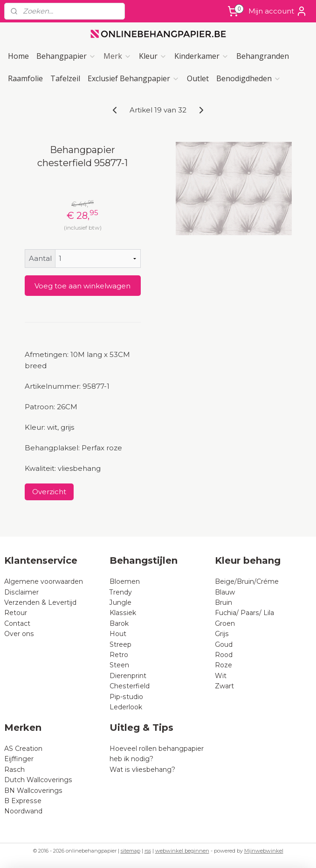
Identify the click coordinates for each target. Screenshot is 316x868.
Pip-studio (126, 697)
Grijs (222, 634)
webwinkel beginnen (182, 851)
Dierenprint (128, 676)
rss (148, 851)
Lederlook (126, 707)
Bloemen (125, 581)
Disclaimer (21, 592)
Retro (119, 655)
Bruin (223, 602)
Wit (221, 676)
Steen (119, 665)
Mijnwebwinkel (264, 851)
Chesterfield (131, 686)
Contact (17, 623)
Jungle (120, 602)
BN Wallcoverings (33, 791)
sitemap (131, 851)
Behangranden (263, 56)
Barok (119, 623)
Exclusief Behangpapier (134, 78)
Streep (120, 644)
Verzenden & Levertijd (40, 602)
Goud (224, 644)
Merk (117, 56)
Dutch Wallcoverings (38, 780)
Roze (223, 665)
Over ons (19, 634)
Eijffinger (19, 759)
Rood (224, 655)
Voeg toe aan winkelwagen (82, 286)
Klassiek (123, 613)
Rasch (14, 770)
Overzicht (49, 492)
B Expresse (23, 801)
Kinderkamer (202, 56)
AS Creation (23, 749)
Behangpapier (66, 56)
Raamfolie (25, 78)
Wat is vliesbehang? (142, 770)
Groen (225, 623)
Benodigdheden (249, 78)
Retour (16, 613)
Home (18, 56)
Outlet (198, 78)
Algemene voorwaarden (44, 581)
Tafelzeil (65, 78)
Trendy (121, 592)
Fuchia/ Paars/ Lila (244, 613)
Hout (118, 634)
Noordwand (23, 811)
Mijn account (278, 11)
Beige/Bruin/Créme (247, 581)
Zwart (224, 686)
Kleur (153, 56)
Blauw (225, 592)
